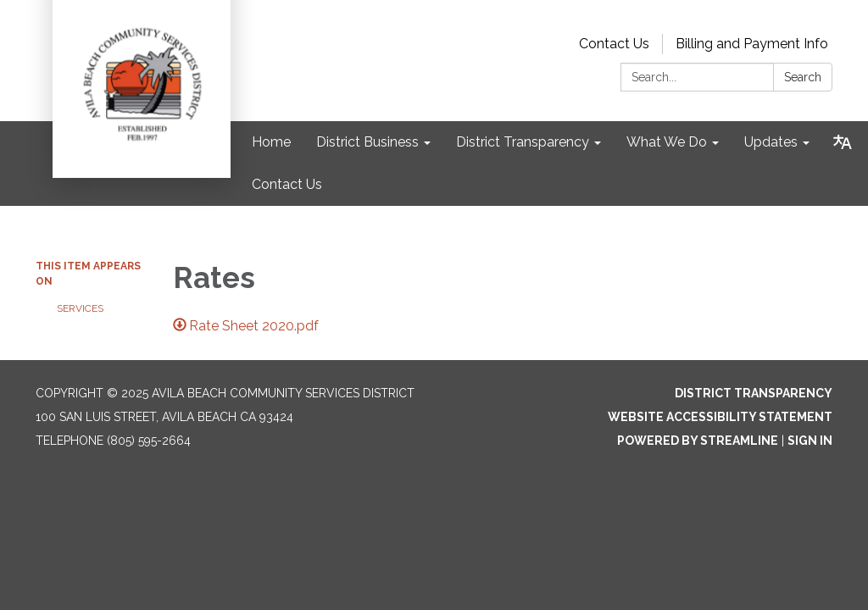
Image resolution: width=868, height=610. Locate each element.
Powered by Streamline (698, 441)
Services (80, 308)
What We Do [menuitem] (667, 142)
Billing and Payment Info (752, 44)
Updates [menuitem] (771, 142)
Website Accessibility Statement (720, 417)
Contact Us (614, 44)
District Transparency (754, 393)
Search (803, 77)
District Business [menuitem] (367, 142)
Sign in (810, 441)
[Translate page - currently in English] (843, 142)
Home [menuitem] (271, 142)
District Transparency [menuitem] (523, 142)
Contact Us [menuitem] (287, 184)
